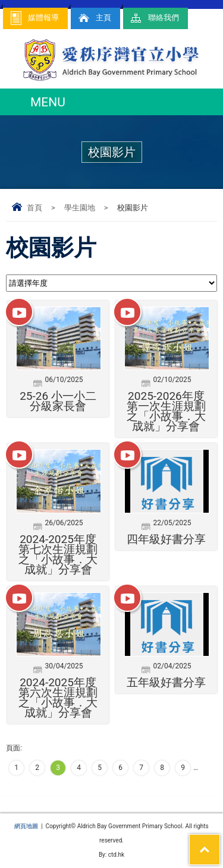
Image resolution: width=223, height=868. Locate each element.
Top (220, 842)
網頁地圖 (26, 826)
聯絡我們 (154, 18)
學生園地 (80, 208)
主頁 (94, 18)
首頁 (34, 208)
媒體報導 (34, 18)
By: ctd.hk (111, 855)
